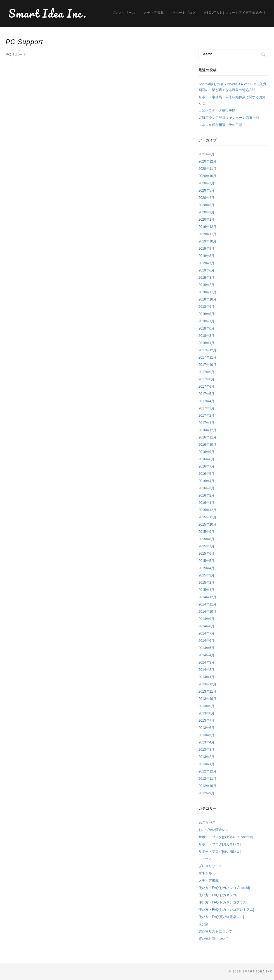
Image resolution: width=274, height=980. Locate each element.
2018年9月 (206, 307)
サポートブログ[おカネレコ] (220, 844)
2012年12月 (207, 771)
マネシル (205, 873)
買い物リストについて (215, 931)
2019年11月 (207, 234)
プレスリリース (124, 13)
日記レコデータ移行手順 (217, 110)
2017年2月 (206, 416)
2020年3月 (206, 205)
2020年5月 (206, 190)
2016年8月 (206, 459)
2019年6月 (206, 270)
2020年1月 (206, 220)
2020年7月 (206, 183)
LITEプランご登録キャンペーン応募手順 (229, 118)
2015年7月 (206, 546)
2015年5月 (206, 561)
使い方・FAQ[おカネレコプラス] (223, 902)
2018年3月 (206, 336)
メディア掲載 (154, 13)
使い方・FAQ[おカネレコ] (218, 895)
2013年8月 (206, 713)
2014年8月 (206, 626)
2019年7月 (206, 263)
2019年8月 (206, 256)
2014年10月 (207, 612)
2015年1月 (206, 590)
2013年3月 (206, 750)
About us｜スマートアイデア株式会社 (235, 13)
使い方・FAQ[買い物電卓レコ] (221, 917)
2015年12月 (207, 510)
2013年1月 (206, 764)
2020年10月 (207, 176)
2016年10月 (207, 445)
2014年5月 (206, 648)
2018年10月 (207, 299)
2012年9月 (206, 793)
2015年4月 (206, 568)
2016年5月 (206, 474)
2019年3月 (206, 278)
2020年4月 (206, 198)
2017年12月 (207, 350)
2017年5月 (206, 394)
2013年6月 (206, 728)
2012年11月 (207, 779)
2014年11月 (207, 604)
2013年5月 (206, 735)
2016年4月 (206, 481)
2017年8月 (206, 379)
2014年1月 (206, 677)
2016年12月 (207, 430)
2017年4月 (206, 401)
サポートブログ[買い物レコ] (220, 852)
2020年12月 (207, 161)
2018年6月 (206, 328)
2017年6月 (206, 387)
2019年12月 (207, 227)
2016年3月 (206, 488)
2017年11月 (207, 357)
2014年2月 (206, 670)
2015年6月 (206, 554)
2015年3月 (206, 575)
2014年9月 (206, 619)
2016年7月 (206, 466)
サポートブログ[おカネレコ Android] (226, 837)
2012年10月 (207, 786)
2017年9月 (206, 372)
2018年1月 (206, 343)
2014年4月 (206, 655)
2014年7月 (206, 633)
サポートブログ (184, 13)
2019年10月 (207, 241)
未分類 (204, 924)
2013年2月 (206, 757)
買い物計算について (214, 939)
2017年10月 (207, 365)
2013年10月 (207, 699)
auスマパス (207, 822)
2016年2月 (206, 495)
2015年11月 (207, 517)
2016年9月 (206, 452)
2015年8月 (206, 539)
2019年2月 (206, 285)
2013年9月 (206, 706)
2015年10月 (207, 524)
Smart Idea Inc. (48, 13)
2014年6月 (206, 641)
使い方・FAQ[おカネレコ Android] (224, 888)
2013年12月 (207, 684)
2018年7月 (206, 321)
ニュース (205, 859)
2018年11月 (207, 292)
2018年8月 (206, 314)
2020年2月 (206, 212)
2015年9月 (206, 532)
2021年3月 (206, 154)
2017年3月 (206, 408)
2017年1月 (206, 423)
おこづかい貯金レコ (214, 830)
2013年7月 (206, 721)
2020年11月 (207, 169)
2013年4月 (206, 742)
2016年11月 (207, 437)
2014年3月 (206, 662)
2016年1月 (206, 503)
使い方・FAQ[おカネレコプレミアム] (226, 910)
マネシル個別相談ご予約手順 (220, 125)
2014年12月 (207, 597)
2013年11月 (207, 692)
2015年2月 (206, 583)
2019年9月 (206, 249)
